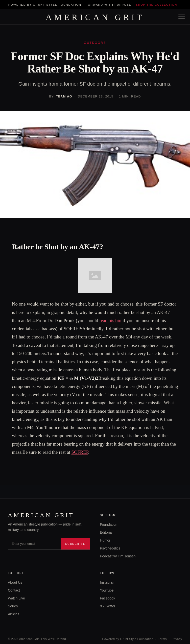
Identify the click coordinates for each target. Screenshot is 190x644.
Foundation (109, 525)
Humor (105, 540)
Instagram (108, 582)
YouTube (107, 590)
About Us (15, 582)
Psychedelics (110, 548)
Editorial (106, 532)
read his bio (110, 321)
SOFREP (80, 452)
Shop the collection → (159, 5)
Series (13, 606)
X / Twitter (108, 606)
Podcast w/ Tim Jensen (118, 556)
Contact (14, 590)
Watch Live (16, 598)
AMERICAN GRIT (95, 17)
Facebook (107, 598)
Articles (14, 614)
